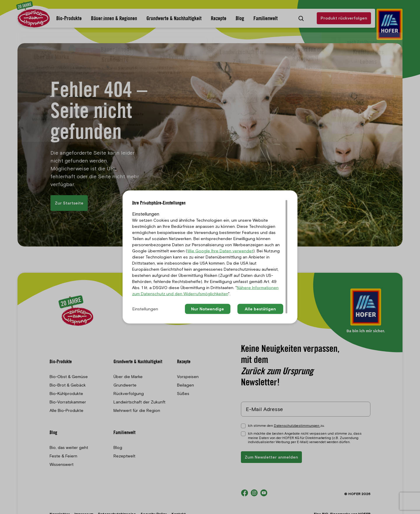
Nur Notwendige (208, 309)
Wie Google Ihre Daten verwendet (220, 251)
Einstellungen (145, 309)
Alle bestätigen (260, 309)
